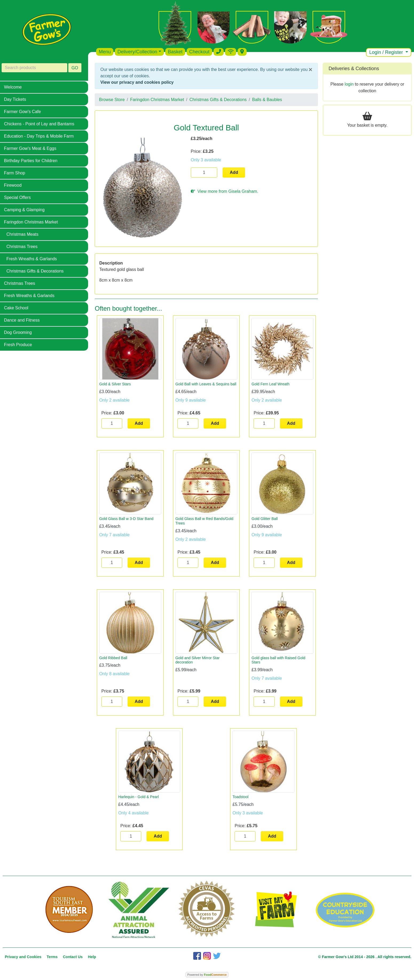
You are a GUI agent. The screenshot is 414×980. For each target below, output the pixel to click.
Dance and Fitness (22, 320)
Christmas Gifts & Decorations (35, 271)
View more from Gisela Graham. (225, 191)
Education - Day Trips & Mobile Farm (39, 136)
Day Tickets (15, 99)
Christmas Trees (22, 247)
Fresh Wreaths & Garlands (32, 259)
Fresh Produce (18, 345)
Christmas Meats (22, 234)
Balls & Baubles (267, 100)
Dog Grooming (18, 332)
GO (75, 68)
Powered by (207, 975)
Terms (52, 957)
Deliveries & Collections (354, 69)
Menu (105, 52)
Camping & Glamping (24, 210)
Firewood (13, 185)
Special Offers (17, 197)
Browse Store (112, 100)
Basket (175, 52)
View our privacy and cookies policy (137, 82)
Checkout (199, 52)
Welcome (13, 87)
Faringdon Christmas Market (31, 222)
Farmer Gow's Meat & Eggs (30, 148)
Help (92, 957)
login (349, 84)
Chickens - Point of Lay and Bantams (39, 124)
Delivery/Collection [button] (137, 52)
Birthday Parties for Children (31, 161)
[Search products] (34, 68)
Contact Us (73, 957)
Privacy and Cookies (23, 957)
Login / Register (387, 52)
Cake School (16, 308)
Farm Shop (15, 173)
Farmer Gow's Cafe (22, 112)
